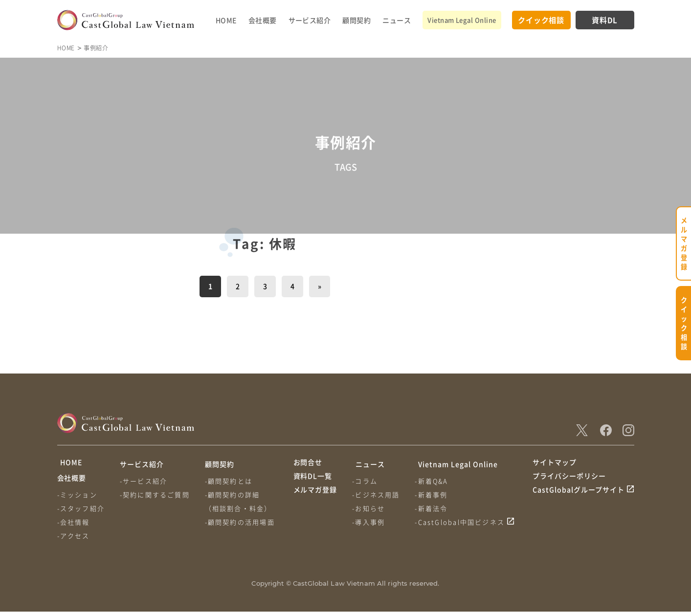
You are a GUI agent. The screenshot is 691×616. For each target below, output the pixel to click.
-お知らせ (370, 508)
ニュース (397, 20)
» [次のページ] (320, 286)
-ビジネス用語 (377, 495)
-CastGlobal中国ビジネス (462, 522)
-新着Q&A (434, 481)
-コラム (366, 481)
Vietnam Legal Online (462, 20)
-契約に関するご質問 (156, 495)
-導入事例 (370, 522)
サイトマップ (555, 464)
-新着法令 (434, 508)
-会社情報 (74, 526)
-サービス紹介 (145, 481)
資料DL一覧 (313, 483)
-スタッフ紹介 (81, 513)
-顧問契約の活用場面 (242, 522)
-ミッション (77, 499)
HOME (226, 20)
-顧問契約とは (231, 481)
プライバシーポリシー (569, 483)
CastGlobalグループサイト (579, 501)
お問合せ (308, 464)
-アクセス (74, 540)
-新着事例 (434, 495)
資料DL (605, 20)
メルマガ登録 (315, 501)
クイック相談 (541, 20)
